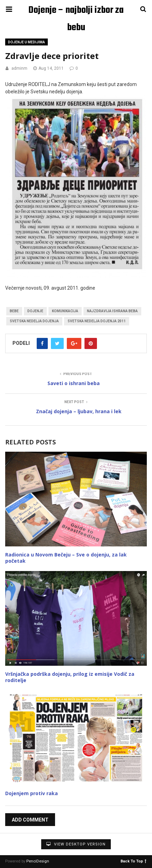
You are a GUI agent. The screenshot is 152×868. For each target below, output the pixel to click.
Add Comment (30, 820)
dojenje (35, 311)
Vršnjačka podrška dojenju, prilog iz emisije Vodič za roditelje (70, 677)
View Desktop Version (76, 844)
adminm (19, 68)
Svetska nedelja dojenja (34, 321)
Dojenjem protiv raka (32, 793)
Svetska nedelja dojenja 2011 (97, 321)
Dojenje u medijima (26, 42)
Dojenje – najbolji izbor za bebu (76, 11)
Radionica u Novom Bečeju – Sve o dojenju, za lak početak (66, 558)
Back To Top (133, 861)
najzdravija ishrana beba (112, 311)
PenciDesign (38, 861)
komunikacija (65, 311)
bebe (14, 311)
